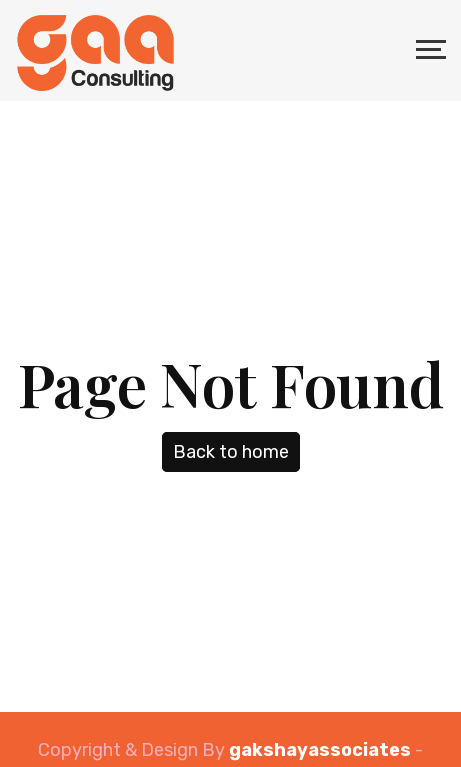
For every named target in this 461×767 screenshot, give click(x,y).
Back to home (231, 452)
